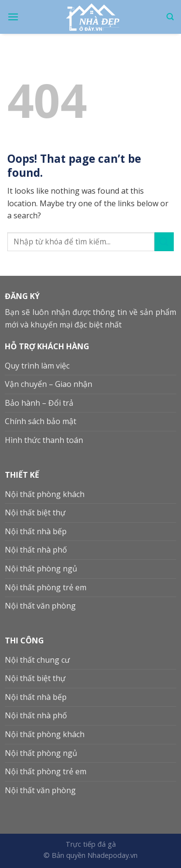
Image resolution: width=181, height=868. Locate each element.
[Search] (170, 17)
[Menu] (13, 17)
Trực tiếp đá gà (91, 844)
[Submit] (164, 242)
